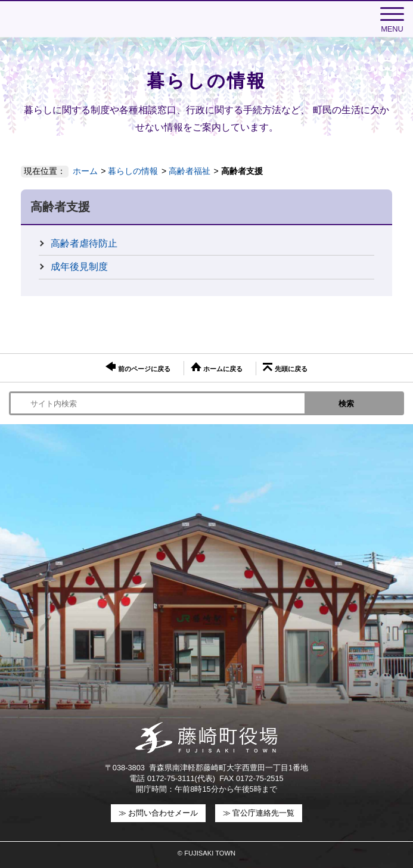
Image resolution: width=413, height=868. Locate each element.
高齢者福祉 (190, 171)
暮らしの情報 (133, 171)
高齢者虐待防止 (84, 243)
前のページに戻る (138, 367)
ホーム (85, 171)
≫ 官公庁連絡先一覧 (259, 813)
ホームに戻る (217, 367)
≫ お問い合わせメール (159, 813)
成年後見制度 (79, 267)
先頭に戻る (285, 368)
